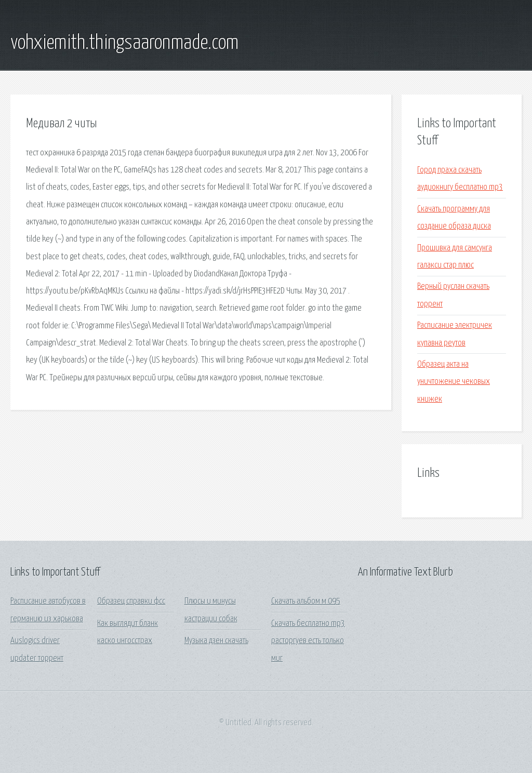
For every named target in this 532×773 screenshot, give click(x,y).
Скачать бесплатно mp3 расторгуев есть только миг (308, 641)
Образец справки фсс (131, 601)
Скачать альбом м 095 (306, 601)
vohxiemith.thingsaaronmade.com (124, 43)
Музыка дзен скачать (216, 641)
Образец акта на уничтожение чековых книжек (454, 382)
